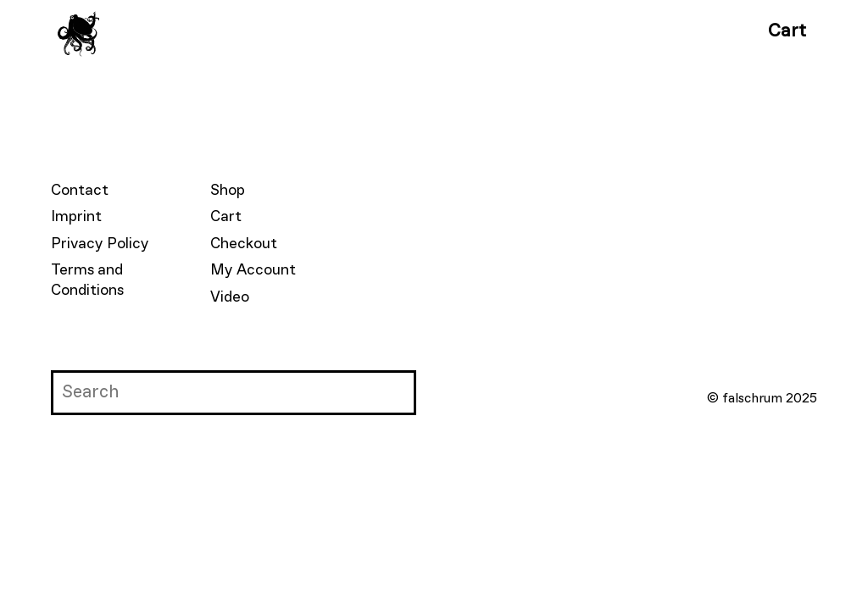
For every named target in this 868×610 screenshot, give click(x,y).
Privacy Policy (100, 244)
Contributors (384, 31)
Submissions (516, 31)
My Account (253, 270)
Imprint (76, 217)
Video (230, 297)
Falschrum (187, 31)
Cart (787, 31)
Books (281, 31)
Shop (228, 191)
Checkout (244, 244)
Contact (80, 191)
